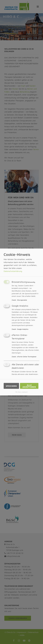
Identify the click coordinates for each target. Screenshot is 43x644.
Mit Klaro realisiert (21, 392)
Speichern (11, 386)
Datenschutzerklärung (13, 271)
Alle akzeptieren (29, 386)
